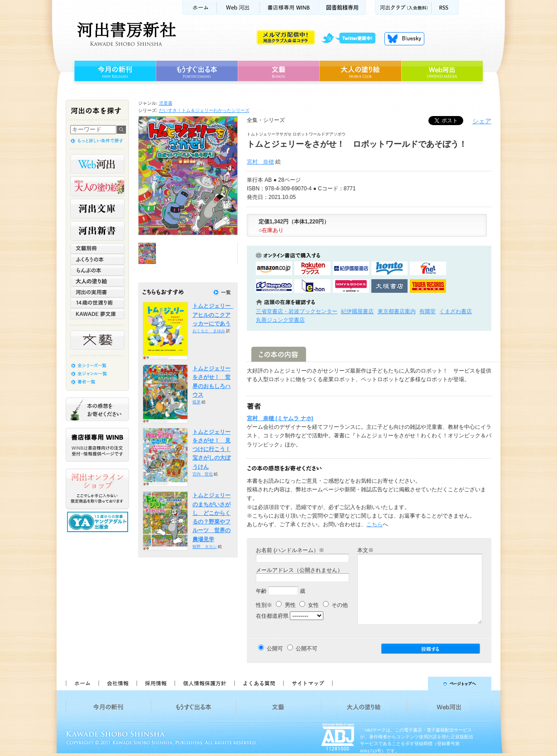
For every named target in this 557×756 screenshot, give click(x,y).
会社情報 (117, 683)
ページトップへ (416, 683)
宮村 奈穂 (260, 162)
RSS (445, 7)
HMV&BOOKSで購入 (351, 286)
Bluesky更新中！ (404, 39)
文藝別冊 (97, 248)
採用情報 (155, 683)
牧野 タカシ (205, 547)
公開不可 (307, 649)
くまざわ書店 (456, 311)
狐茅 (197, 402)
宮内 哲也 (203, 474)
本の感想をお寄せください (97, 409)
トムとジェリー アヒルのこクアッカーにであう (214, 315)
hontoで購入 (389, 268)
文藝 (278, 71)
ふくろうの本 (97, 259)
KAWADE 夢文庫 (97, 314)
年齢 (261, 591)
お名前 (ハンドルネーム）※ (290, 550)
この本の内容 (279, 354)
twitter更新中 (352, 39)
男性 (286, 605)
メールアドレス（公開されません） (299, 570)
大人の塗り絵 (360, 71)
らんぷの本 (97, 270)
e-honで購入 (312, 286)
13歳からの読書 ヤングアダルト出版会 (99, 522)
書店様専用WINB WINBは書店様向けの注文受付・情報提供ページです (97, 445)
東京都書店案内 (397, 311)
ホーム (199, 7)
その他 (335, 605)
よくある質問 (259, 683)
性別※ (264, 605)
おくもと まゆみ (209, 331)
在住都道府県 (272, 616)
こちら (375, 524)
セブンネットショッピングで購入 (428, 268)
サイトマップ (308, 683)
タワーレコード (428, 286)
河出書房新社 (125, 34)
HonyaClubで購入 (274, 286)
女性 (309, 605)
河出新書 (97, 231)
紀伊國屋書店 (357, 311)
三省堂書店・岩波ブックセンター (297, 311)
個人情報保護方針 (204, 683)
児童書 (166, 103)
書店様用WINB (290, 7)
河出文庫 (97, 208)
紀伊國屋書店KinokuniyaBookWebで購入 (351, 268)
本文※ (365, 550)
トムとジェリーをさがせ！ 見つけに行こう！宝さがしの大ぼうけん (211, 449)
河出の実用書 (97, 292)
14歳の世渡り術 (97, 303)
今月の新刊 (114, 71)
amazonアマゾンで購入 (274, 268)
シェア (482, 121)
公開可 (275, 649)
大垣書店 (389, 286)
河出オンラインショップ (97, 489)
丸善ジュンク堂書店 (280, 320)
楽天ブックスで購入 (312, 268)
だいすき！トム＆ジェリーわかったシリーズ (204, 110)
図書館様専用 (343, 7)
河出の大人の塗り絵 (97, 186)
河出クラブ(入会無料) (403, 7)
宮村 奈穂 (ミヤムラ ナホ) (280, 418)
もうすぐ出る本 (197, 71)
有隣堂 (427, 311)
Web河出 (238, 7)
